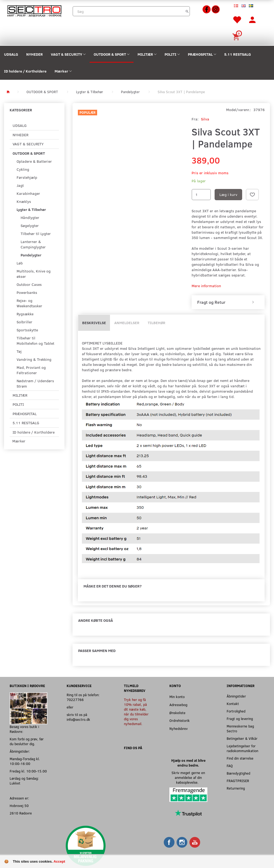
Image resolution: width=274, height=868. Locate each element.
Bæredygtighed (238, 773)
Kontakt (233, 704)
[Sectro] (34, 11)
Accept (59, 861)
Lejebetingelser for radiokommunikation (242, 748)
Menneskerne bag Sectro (240, 728)
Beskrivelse (94, 323)
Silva (205, 119)
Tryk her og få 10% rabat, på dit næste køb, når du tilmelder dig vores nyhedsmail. (136, 712)
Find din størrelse (240, 758)
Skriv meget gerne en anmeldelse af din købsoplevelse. (188, 777)
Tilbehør (157, 323)
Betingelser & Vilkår (242, 738)
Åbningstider (236, 696)
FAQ (230, 766)
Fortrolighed (236, 711)
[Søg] (187, 11)
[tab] (228, 302)
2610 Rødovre (21, 813)
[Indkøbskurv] (237, 36)
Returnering (236, 788)
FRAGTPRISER (238, 781)
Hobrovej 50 (19, 806)
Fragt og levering (240, 719)
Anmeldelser (127, 323)
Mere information (206, 286)
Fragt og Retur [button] (211, 302)
